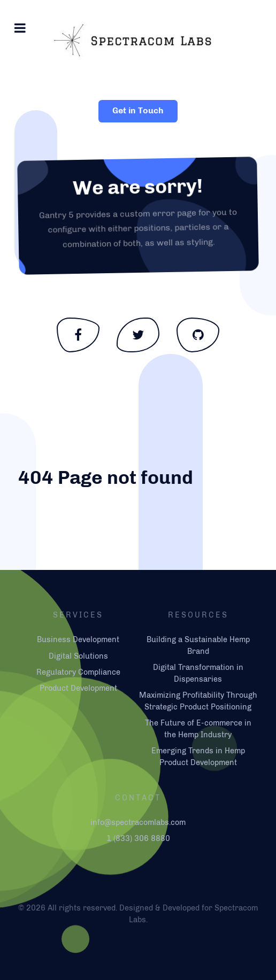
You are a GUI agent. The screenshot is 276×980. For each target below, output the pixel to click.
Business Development (78, 639)
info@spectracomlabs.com (138, 822)
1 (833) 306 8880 (138, 838)
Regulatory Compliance (78, 672)
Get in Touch (138, 110)
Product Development (78, 688)
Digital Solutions (78, 656)
